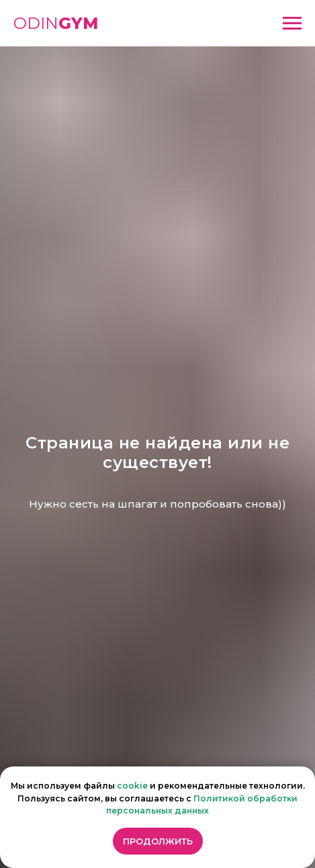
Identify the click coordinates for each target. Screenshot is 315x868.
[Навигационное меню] (292, 24)
